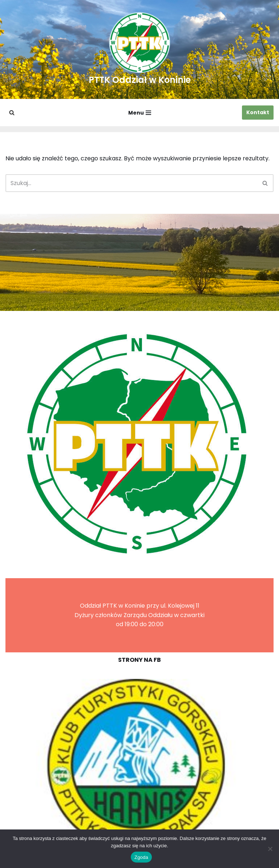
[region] (139, 765)
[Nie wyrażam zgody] (270, 849)
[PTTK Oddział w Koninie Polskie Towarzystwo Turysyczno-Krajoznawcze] (140, 49)
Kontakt (258, 112)
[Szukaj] (12, 113)
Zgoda (141, 857)
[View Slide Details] (139, 765)
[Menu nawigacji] (140, 113)
